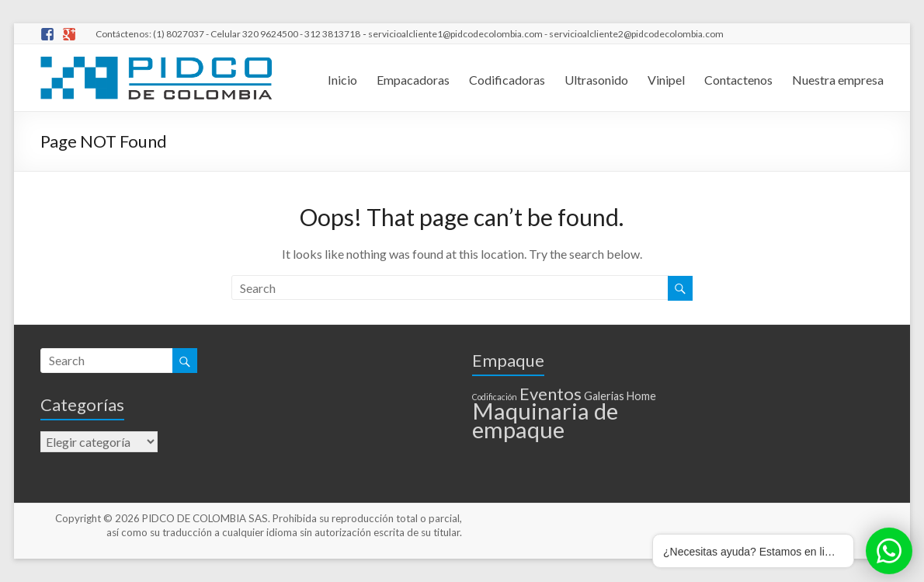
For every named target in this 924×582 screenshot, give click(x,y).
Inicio (342, 80)
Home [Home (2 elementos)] (641, 396)
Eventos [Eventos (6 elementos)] (551, 394)
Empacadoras (413, 80)
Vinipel (666, 80)
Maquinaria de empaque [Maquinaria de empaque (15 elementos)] (545, 420)
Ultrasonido (596, 80)
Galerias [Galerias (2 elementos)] (604, 396)
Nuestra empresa (838, 80)
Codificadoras (507, 80)
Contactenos (738, 80)
